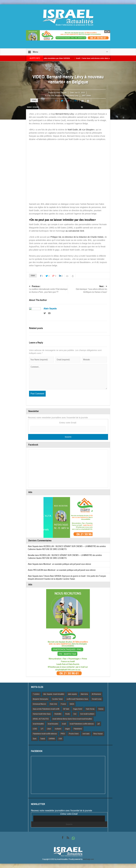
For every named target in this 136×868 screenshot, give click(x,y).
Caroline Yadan (57, 699)
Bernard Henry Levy (71, 96)
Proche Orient (74, 734)
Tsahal (43, 739)
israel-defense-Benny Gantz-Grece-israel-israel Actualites (72, 719)
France (63, 704)
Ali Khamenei (96, 694)
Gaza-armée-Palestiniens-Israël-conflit (46, 709)
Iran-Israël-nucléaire (87, 714)
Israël (64, 724)
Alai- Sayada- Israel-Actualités (54, 694)
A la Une (51, 96)
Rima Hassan (98, 734)
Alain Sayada (61, 93)
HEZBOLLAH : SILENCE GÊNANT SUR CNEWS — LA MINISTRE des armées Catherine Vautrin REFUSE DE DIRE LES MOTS (65, 557)
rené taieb (86, 734)
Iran (75, 714)
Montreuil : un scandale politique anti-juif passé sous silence (67, 564)
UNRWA (52, 739)
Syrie (35, 739)
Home (29, 107)
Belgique (58, 96)
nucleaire (58, 729)
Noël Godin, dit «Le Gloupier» (81, 130)
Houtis (67, 714)
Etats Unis (53, 704)
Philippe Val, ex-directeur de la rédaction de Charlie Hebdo (77, 237)
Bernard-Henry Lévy (65, 114)
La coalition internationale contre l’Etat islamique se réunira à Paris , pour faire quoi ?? (49, 289)
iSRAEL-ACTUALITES (41, 719)
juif (99, 724)
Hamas (101, 709)
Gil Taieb (66, 709)
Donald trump (97, 699)
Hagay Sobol (78, 709)
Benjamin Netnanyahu (40, 699)
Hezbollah (58, 714)
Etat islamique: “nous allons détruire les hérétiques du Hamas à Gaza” (88, 289)
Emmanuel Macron (39, 704)
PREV (63, 734)
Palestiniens (78, 729)
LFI (42, 729)
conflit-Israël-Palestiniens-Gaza (77, 699)
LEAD (35, 729)
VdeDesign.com (88, 859)
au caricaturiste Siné (75, 231)
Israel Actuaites (53, 724)
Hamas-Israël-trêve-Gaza (42, 714)
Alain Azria (84, 694)
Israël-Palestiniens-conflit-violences (82, 724)
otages (67, 729)
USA (60, 739)
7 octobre (36, 694)
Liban (49, 729)
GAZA (72, 704)
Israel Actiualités (38, 724)
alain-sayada (72, 694)
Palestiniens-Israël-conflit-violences (45, 734)
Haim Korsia (90, 709)
